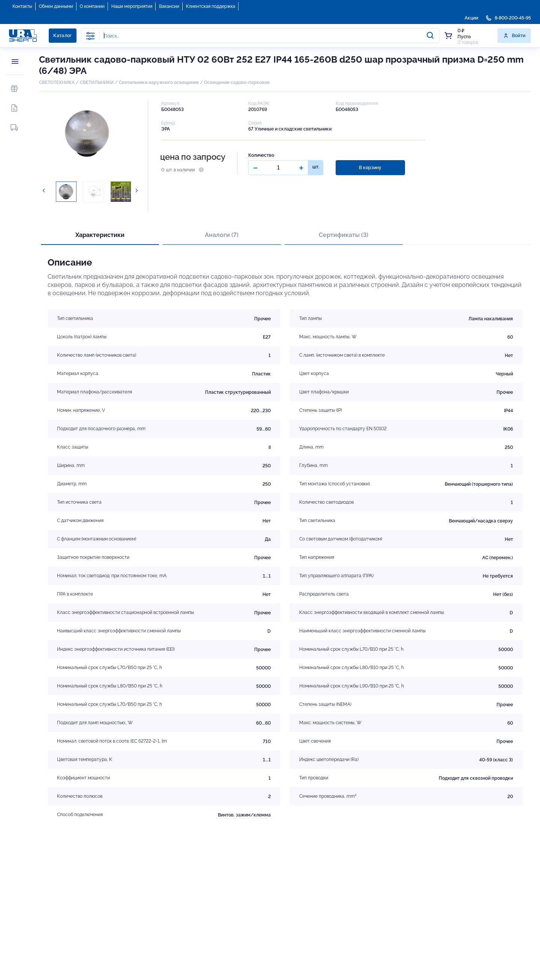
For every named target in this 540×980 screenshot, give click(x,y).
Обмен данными (56, 6)
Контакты (22, 6)
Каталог (63, 36)
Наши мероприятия (132, 6)
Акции (471, 18)
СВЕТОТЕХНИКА (57, 83)
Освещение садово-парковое (237, 83)
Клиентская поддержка (211, 6)
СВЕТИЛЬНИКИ (97, 83)
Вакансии (169, 6)
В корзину (370, 168)
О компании (92, 6)
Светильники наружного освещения (159, 83)
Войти (514, 36)
